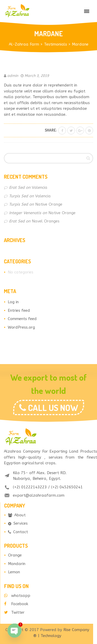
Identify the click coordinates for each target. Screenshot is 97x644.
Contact (18, 532)
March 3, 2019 (37, 76)
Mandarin (17, 564)
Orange (15, 555)
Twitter (14, 612)
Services (18, 523)
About (17, 515)
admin (13, 76)
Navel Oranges (46, 221)
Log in (13, 302)
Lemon (14, 572)
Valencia (40, 187)
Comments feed (22, 319)
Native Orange (49, 204)
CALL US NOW (52, 407)
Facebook (16, 604)
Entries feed (19, 310)
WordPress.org (21, 327)
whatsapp (17, 596)
